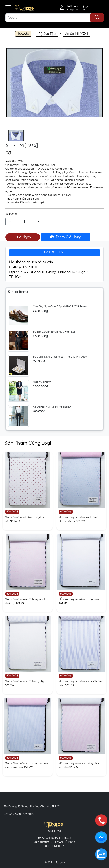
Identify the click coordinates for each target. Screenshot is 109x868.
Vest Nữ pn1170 (42, 382)
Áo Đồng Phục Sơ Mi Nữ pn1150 (52, 407)
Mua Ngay (23, 237)
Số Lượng (11, 214)
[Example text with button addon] (24, 222)
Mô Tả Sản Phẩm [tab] (55, 252)
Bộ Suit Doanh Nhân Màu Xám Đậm (55, 332)
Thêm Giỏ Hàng (66, 237)
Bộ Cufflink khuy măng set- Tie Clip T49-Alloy (60, 357)
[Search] (54, 18)
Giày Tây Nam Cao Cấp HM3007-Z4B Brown (60, 307)
